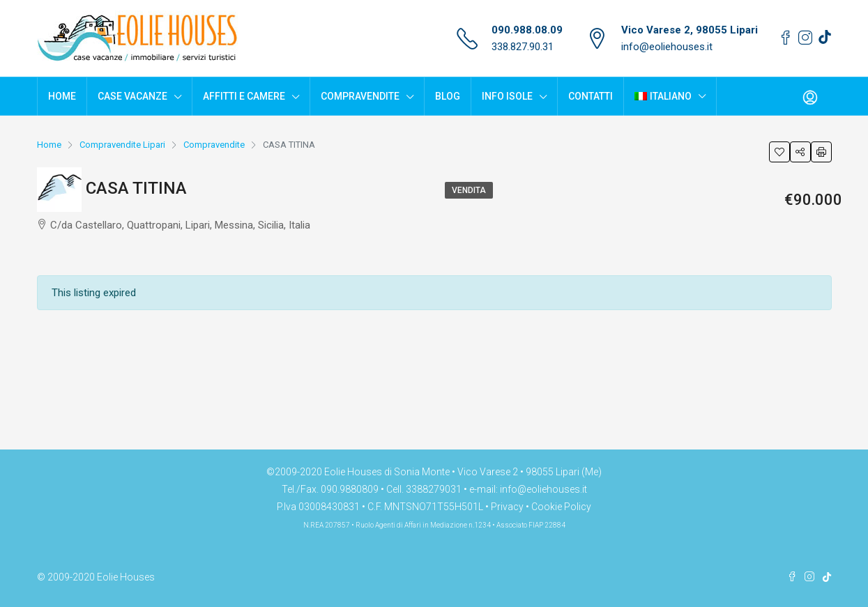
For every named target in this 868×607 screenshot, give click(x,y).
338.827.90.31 (523, 47)
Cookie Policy (561, 507)
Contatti (591, 96)
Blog (448, 96)
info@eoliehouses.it (667, 47)
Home (62, 96)
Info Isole (507, 96)
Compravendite (360, 96)
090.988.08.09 (527, 30)
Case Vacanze (132, 96)
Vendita (469, 190)
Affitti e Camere (244, 96)
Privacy (507, 507)
